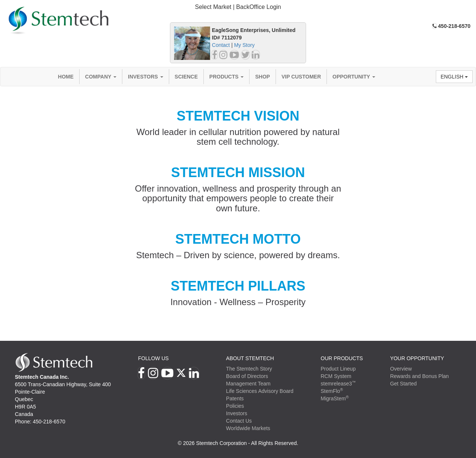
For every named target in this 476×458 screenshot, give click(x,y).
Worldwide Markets (248, 428)
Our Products (342, 358)
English (454, 77)
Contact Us (239, 421)
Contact (221, 45)
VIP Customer (301, 77)
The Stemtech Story (249, 369)
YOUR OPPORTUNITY (417, 358)
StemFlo (332, 391)
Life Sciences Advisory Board (260, 391)
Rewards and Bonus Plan (419, 376)
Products (226, 77)
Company (101, 77)
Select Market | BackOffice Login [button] (238, 7)
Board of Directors (247, 376)
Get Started (403, 384)
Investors (146, 77)
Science (186, 77)
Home (66, 77)
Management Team (248, 384)
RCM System (336, 376)
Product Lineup (338, 369)
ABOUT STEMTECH (250, 358)
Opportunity (354, 77)
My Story (244, 45)
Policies (235, 406)
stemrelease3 (338, 384)
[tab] (238, 7)
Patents (235, 398)
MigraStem (335, 398)
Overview (401, 369)
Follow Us (153, 358)
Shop (263, 77)
